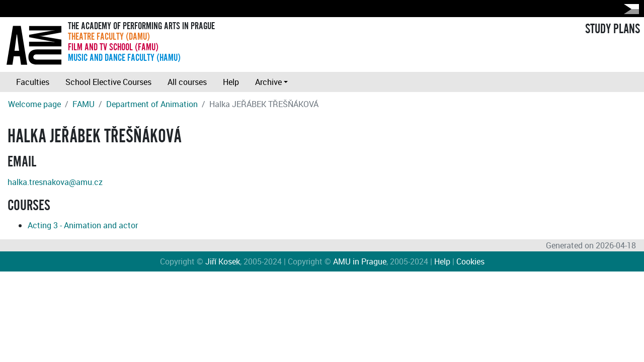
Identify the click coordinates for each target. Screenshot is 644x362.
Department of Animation (152, 104)
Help (231, 82)
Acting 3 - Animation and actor (83, 225)
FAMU (84, 104)
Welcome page (34, 104)
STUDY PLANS (613, 29)
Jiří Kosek (223, 261)
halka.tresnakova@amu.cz (55, 182)
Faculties (33, 82)
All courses (187, 82)
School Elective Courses (108, 82)
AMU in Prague (360, 261)
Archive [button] (268, 82)
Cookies (470, 261)
